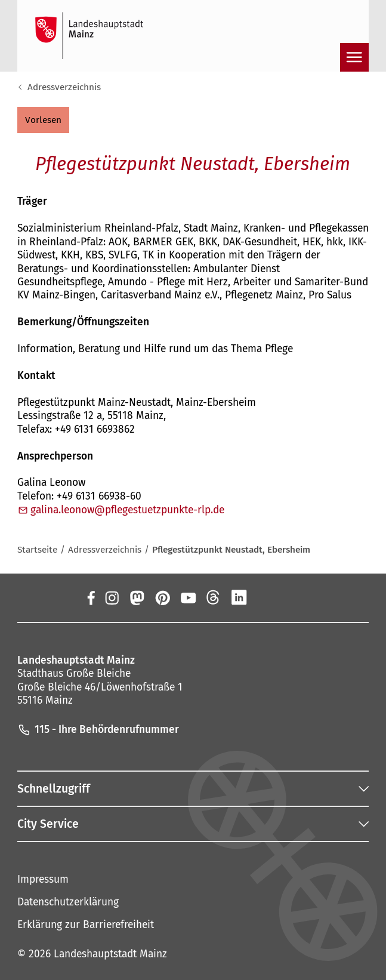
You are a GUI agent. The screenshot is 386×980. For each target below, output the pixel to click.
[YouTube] (188, 597)
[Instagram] (111, 597)
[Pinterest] (163, 597)
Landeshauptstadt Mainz (110, 954)
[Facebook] (91, 597)
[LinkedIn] (239, 597)
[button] (43, 120)
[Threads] (213, 597)
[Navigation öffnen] (354, 57)
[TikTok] (290, 597)
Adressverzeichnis (64, 87)
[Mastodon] (137, 597)
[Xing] (265, 597)
